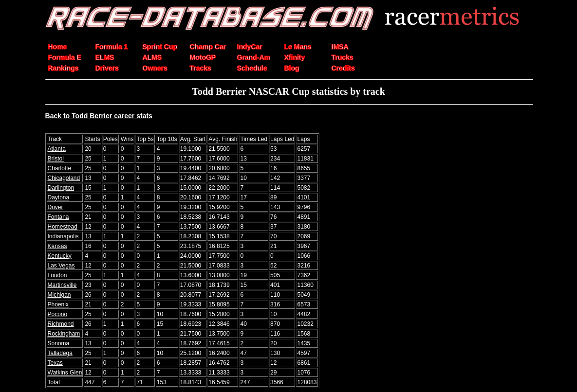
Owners (155, 68)
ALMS (152, 57)
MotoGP (203, 57)
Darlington (61, 188)
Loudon (57, 275)
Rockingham (64, 334)
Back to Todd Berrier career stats (99, 116)
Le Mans (298, 47)
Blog (292, 68)
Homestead (63, 227)
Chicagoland (64, 178)
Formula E (65, 57)
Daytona (59, 197)
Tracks (201, 68)
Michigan (59, 295)
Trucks (343, 57)
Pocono (58, 314)
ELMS (105, 57)
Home (58, 47)
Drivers (107, 68)
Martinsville (62, 285)
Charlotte (60, 168)
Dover (56, 207)
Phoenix (58, 304)
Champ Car (208, 47)
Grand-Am (254, 57)
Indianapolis (63, 236)
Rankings (64, 68)
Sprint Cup (160, 47)
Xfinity (295, 57)
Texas (55, 363)
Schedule (252, 68)
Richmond (61, 324)
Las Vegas (61, 266)
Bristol (56, 159)
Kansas (57, 246)
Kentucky (60, 256)
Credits (343, 68)
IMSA (340, 47)
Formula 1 (112, 47)
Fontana (58, 217)
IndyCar (250, 47)
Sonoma (59, 343)
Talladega (60, 353)
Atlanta (57, 149)
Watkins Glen (65, 373)
